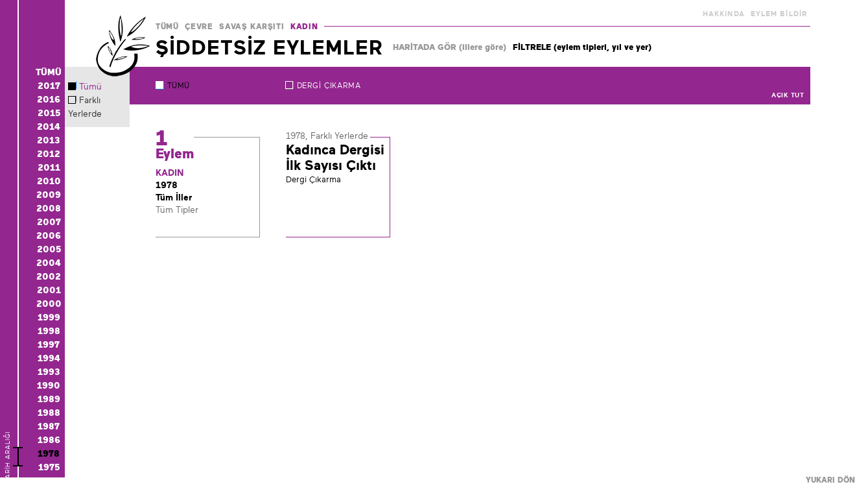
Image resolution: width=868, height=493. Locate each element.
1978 (49, 453)
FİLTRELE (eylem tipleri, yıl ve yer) (582, 47)
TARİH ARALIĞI (7, 478)
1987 (49, 426)
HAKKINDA (724, 14)
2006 (49, 235)
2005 (49, 249)
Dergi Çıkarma (329, 86)
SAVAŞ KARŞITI (252, 27)
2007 (49, 222)
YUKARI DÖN (830, 480)
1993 (49, 372)
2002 (49, 276)
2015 (49, 113)
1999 (49, 317)
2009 (49, 195)
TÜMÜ (167, 27)
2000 (49, 304)
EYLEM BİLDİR (779, 14)
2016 (49, 99)
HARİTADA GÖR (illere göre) (450, 47)
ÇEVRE (199, 27)
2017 (49, 86)
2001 (49, 290)
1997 (49, 344)
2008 (49, 208)
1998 (49, 331)
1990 (49, 385)
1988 (49, 413)
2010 (49, 181)
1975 (49, 467)
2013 (49, 140)
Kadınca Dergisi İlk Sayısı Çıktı (335, 158)
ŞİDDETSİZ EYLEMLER (269, 47)
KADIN (304, 27)
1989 (49, 399)
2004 (49, 263)
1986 (49, 440)
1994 (49, 358)
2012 (49, 154)
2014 (49, 126)
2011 (49, 167)
